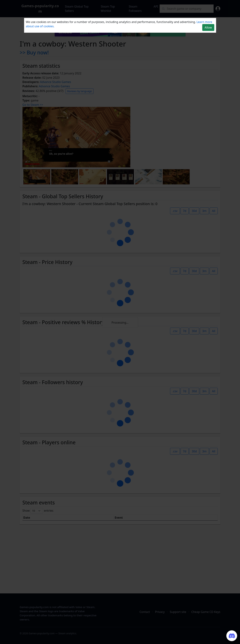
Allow (208, 27)
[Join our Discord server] (232, 636)
